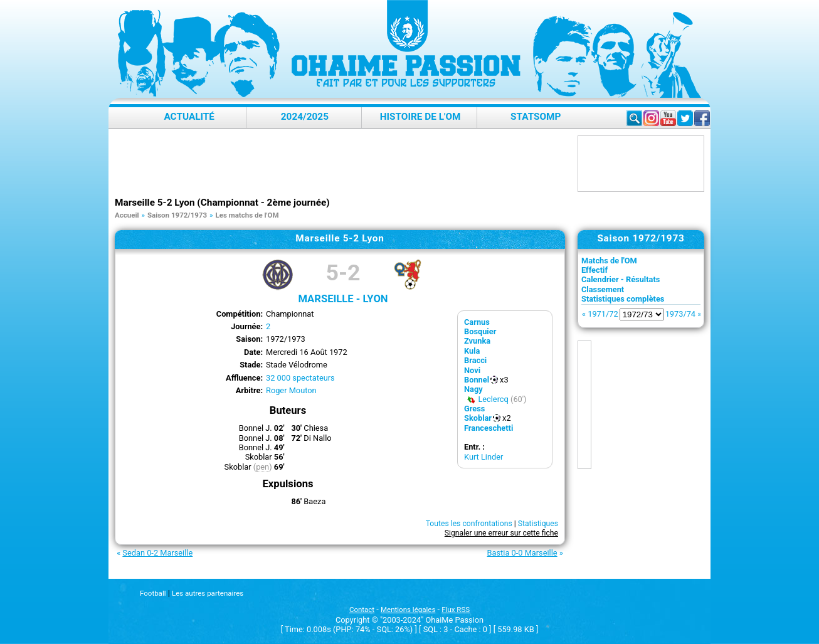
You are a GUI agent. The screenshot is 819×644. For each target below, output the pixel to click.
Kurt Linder (483, 457)
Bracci (475, 360)
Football (153, 593)
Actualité (189, 117)
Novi (472, 370)
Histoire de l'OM (420, 117)
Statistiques (538, 524)
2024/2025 (305, 117)
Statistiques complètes (623, 299)
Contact (362, 610)
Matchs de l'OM (609, 261)
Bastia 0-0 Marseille (522, 553)
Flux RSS (456, 610)
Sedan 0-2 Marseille (157, 553)
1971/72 (603, 314)
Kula (472, 351)
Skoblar (478, 418)
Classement (603, 289)
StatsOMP (536, 117)
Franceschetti (489, 428)
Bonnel (477, 380)
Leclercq (493, 399)
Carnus (477, 322)
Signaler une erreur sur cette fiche (501, 533)
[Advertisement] (343, 164)
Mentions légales (408, 610)
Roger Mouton (291, 390)
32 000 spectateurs (300, 378)
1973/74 (680, 314)
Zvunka (477, 341)
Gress (474, 409)
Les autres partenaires (208, 593)
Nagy (473, 389)
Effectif (594, 270)
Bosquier (480, 331)
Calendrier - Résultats (621, 279)
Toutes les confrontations (469, 524)
